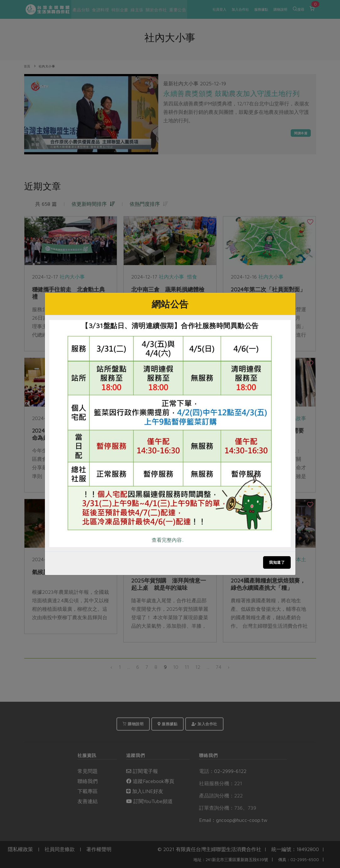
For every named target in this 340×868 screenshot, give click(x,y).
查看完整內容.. (168, 540)
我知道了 (277, 562)
